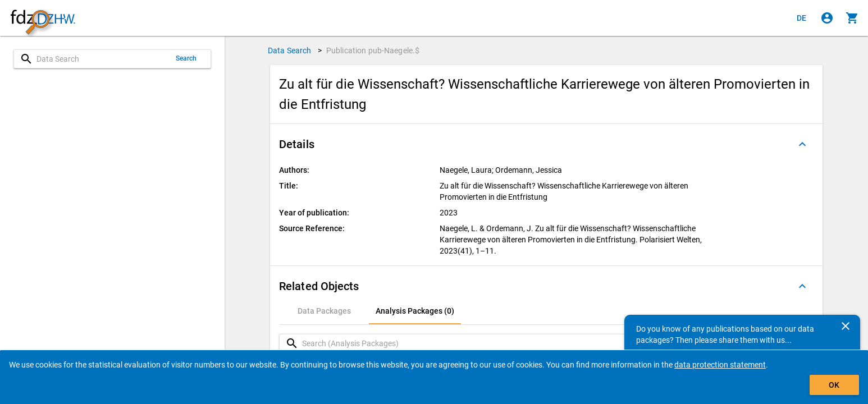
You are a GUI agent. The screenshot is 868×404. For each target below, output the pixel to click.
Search (186, 58)
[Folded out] (802, 144)
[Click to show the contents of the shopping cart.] (852, 18)
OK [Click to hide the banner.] (834, 385)
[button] (546, 144)
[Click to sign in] (827, 18)
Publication (373, 50)
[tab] (324, 311)
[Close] (846, 326)
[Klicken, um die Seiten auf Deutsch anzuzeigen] (802, 18)
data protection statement (720, 365)
